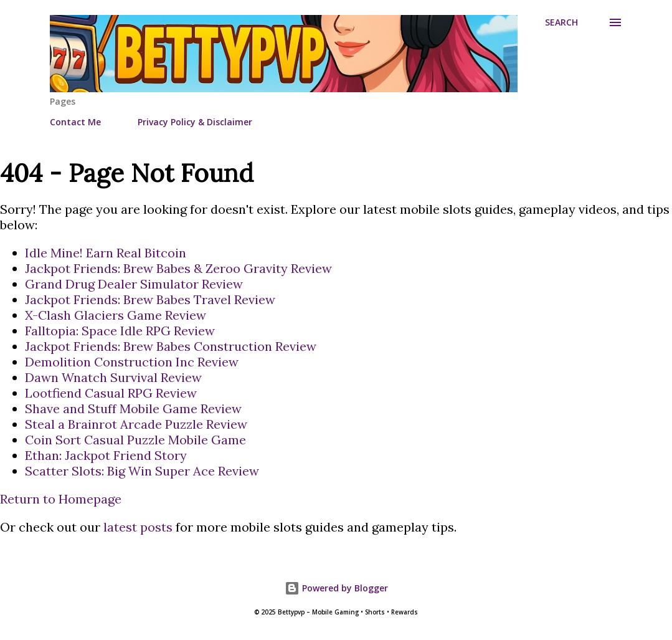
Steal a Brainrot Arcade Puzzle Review (136, 424)
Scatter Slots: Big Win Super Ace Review (142, 471)
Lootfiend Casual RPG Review (111, 393)
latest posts (138, 527)
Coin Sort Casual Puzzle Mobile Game (135, 440)
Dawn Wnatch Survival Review (113, 377)
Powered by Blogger (336, 588)
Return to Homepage (61, 499)
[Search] (561, 22)
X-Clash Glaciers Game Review (116, 315)
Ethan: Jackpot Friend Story (106, 455)
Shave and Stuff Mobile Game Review (133, 408)
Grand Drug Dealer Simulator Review (134, 284)
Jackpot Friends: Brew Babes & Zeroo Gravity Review (178, 268)
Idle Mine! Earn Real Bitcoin (106, 253)
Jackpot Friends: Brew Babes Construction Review (171, 346)
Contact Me (75, 122)
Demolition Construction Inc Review (132, 362)
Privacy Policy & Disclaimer (195, 122)
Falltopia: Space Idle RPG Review (120, 331)
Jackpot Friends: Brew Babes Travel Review (150, 299)
